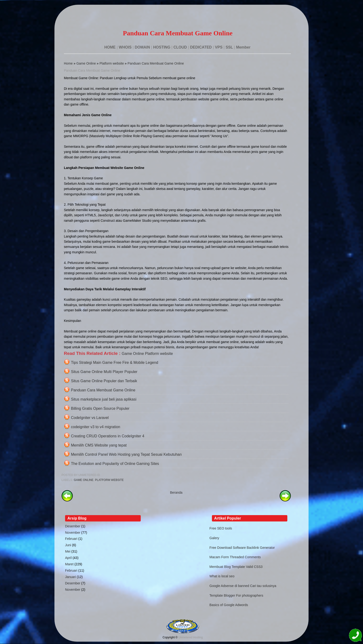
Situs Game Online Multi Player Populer (104, 372)
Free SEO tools (221, 528)
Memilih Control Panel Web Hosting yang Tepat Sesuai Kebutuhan (126, 454)
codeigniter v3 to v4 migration (96, 427)
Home (68, 63)
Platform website (112, 63)
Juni (68, 545)
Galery (214, 538)
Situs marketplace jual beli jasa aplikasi (104, 399)
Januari (70, 577)
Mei (68, 551)
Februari (71, 539)
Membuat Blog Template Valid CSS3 (236, 567)
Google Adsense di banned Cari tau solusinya (243, 586)
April (68, 558)
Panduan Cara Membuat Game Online (156, 63)
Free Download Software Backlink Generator (242, 548)
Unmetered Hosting (191, 637)
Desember (73, 526)
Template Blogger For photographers (236, 595)
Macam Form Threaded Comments (235, 557)
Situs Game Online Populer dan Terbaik (104, 381)
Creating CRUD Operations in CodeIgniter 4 (108, 436)
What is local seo (222, 576)
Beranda (176, 492)
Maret (69, 564)
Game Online (86, 63)
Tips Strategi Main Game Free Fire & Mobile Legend (115, 363)
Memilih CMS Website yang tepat (99, 445)
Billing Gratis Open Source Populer (100, 408)
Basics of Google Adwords (229, 605)
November (73, 533)
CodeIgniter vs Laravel (90, 418)
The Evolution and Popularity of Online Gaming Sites (115, 464)
